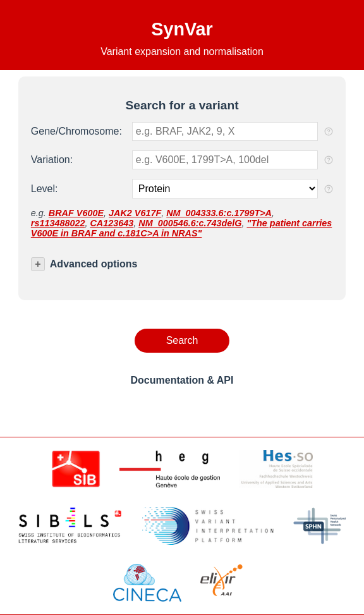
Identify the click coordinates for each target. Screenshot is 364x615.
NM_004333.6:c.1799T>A (219, 213)
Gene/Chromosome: (76, 131)
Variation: (52, 160)
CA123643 (112, 223)
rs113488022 (58, 223)
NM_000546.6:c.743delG (190, 223)
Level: (45, 189)
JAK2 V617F (135, 213)
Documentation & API (182, 380)
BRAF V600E (76, 213)
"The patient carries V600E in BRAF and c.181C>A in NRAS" (181, 228)
